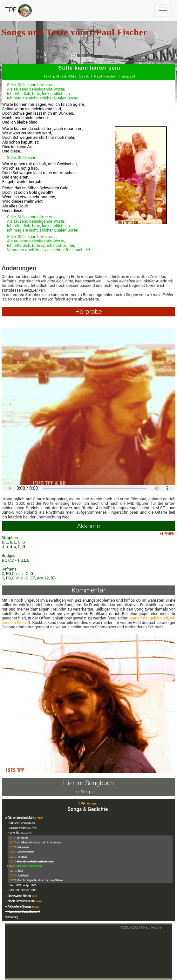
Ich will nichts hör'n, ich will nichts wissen (38, 842)
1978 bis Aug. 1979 (20, 832)
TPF (18, 10)
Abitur (20, 871)
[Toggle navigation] (163, 10)
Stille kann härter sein (29, 866)
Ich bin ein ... (23, 838)
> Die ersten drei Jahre (21, 818)
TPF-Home (88, 804)
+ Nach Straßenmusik (20, 901)
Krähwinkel (23, 847)
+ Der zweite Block (18, 896)
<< (78, 792)
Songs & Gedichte (88, 809)
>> (93, 792)
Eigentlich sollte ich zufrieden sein (35, 861)
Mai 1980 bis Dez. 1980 (23, 890)
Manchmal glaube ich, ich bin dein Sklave (40, 880)
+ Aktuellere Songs (18, 906)
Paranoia (22, 857)
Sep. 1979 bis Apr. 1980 (23, 885)
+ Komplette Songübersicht (23, 911)
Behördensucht (25, 852)
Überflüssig (23, 875)
